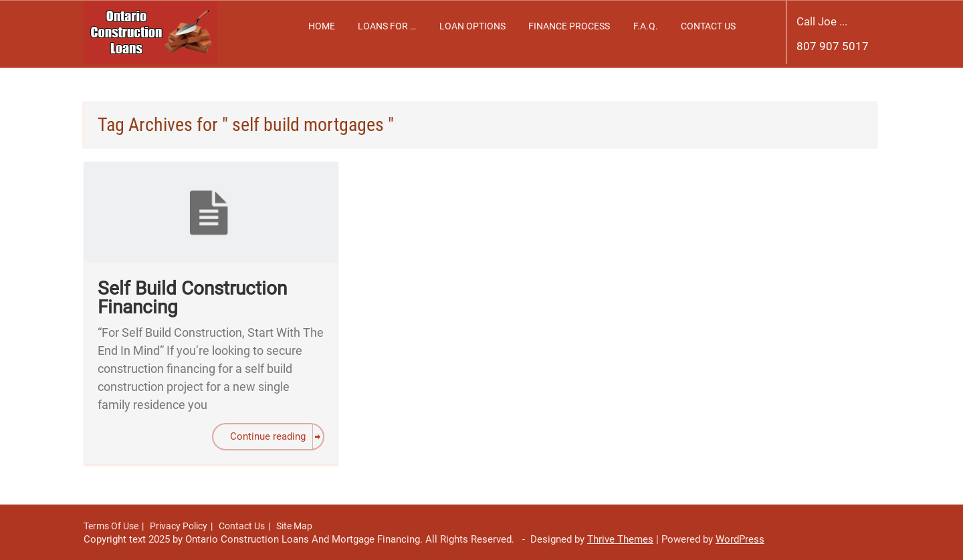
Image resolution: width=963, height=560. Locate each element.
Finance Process (569, 26)
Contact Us (708, 26)
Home (322, 26)
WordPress (740, 539)
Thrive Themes (620, 539)
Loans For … (387, 26)
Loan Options (472, 26)
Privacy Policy (179, 526)
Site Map (294, 526)
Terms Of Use (111, 526)
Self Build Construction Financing (192, 298)
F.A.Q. (646, 26)
